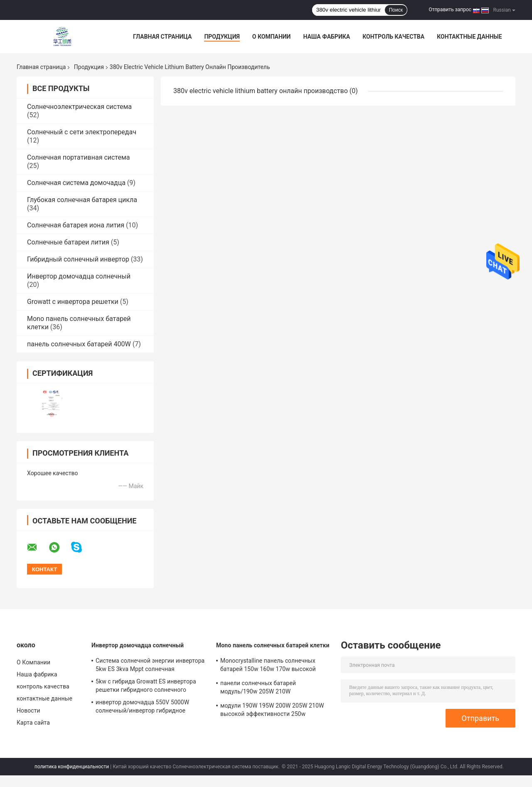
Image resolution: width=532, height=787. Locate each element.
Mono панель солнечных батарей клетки (273, 645)
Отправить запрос (450, 10)
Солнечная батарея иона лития (76, 225)
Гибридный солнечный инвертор (78, 259)
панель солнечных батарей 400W (79, 344)
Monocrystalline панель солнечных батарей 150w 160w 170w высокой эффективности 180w (268, 666)
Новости (28, 711)
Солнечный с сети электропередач (82, 132)
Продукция (222, 37)
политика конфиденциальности (72, 767)
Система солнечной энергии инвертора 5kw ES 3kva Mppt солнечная (150, 665)
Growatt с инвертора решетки (73, 302)
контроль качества (393, 37)
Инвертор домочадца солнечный (79, 276)
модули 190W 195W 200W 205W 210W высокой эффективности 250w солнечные (272, 711)
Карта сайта (33, 723)
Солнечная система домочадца (76, 183)
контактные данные (469, 37)
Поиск (396, 10)
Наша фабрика (326, 37)
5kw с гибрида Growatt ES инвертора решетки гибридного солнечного (146, 686)
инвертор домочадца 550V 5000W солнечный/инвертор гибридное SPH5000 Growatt (142, 708)
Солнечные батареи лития (68, 242)
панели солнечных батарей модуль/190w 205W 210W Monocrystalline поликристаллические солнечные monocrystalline (273, 688)
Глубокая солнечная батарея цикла (82, 200)
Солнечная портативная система (79, 157)
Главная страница (162, 37)
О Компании (272, 37)
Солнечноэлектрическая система (79, 107)
